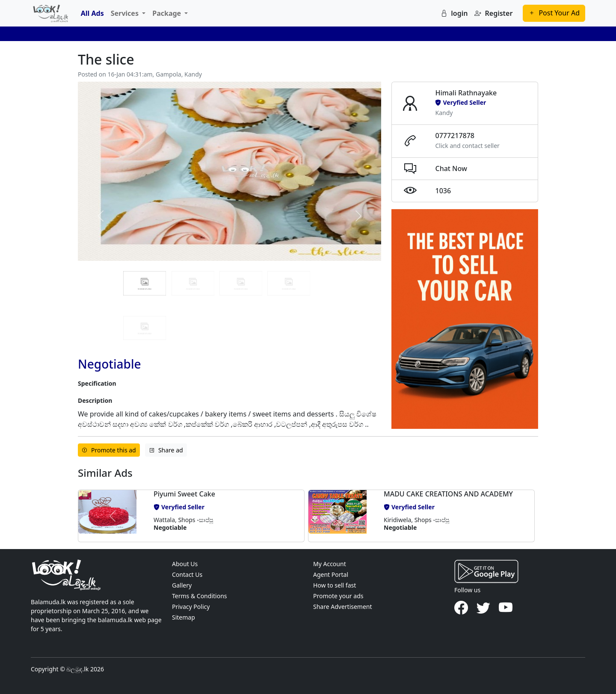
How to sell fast (335, 585)
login (454, 13)
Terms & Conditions (200, 596)
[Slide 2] (241, 283)
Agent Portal (331, 574)
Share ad (166, 450)
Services (126, 13)
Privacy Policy (191, 607)
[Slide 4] (145, 328)
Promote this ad (109, 450)
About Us (185, 564)
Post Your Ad (554, 13)
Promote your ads (338, 596)
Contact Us (187, 574)
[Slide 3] (289, 283)
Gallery (182, 585)
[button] (112, 516)
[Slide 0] (145, 283)
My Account (330, 564)
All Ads (92, 13)
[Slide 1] (193, 283)
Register (493, 13)
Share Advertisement (343, 607)
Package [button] (167, 13)
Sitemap (184, 617)
